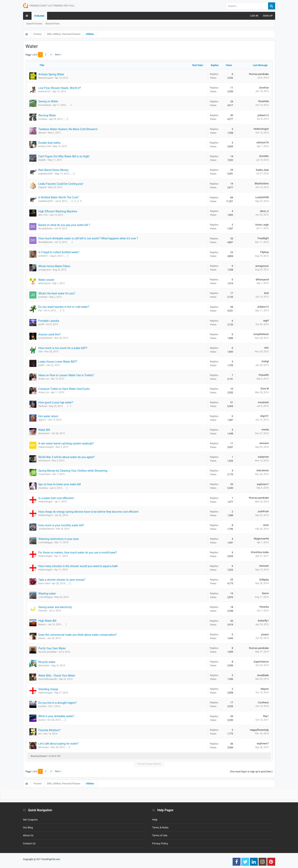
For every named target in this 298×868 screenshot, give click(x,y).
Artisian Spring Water (51, 74)
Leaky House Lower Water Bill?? (58, 362)
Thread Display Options (149, 764)
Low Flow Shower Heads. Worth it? (60, 88)
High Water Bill (47, 621)
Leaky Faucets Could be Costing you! (61, 184)
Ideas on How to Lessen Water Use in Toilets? (66, 375)
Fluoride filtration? (49, 730)
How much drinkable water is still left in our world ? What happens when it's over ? (88, 238)
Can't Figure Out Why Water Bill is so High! (64, 156)
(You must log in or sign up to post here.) (251, 772)
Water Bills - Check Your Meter (57, 676)
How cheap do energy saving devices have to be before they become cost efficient (88, 512)
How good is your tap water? (56, 402)
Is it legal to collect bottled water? (59, 252)
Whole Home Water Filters (54, 266)
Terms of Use (160, 835)
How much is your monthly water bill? (61, 525)
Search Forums (34, 24)
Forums (39, 16)
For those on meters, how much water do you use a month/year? (78, 553)
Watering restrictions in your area (59, 539)
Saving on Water (48, 101)
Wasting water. (47, 594)
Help (155, 820)
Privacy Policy (160, 843)
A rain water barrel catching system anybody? (66, 443)
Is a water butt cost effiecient (56, 498)
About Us (28, 835)
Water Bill (44, 430)
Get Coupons (30, 820)
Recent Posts (52, 24)
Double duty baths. (50, 143)
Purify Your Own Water (52, 648)
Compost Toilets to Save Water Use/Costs (64, 389)
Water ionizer (46, 280)
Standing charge (48, 689)
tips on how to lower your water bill (60, 484)
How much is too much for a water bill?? (63, 348)
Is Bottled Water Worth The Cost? (59, 197)
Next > (58, 55)
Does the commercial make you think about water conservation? (78, 635)
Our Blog (28, 827)
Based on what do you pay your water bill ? (64, 225)
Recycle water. (47, 662)
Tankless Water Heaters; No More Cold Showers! (68, 129)
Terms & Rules (160, 827)
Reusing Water (47, 115)
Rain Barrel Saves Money (53, 170)
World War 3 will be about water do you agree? (67, 457)
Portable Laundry (49, 321)
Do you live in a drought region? (58, 703)
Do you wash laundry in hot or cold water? (64, 307)
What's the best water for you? (57, 293)
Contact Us (29, 843)
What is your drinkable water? (56, 716)
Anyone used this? (50, 334)
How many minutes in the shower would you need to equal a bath (78, 566)
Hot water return (48, 416)
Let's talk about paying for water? (59, 744)
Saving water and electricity (55, 607)
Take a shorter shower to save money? (62, 580)
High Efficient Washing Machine (58, 211)
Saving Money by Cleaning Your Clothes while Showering (73, 471)
